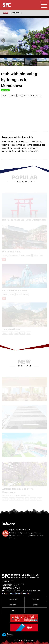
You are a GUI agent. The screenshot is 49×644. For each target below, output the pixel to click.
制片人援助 (36, 599)
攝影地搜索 (13, 605)
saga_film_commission (20, 530)
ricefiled (13, 95)
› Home (6, 13)
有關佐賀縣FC (13, 599)
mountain (26, 95)
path (33, 95)
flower (38, 95)
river (19, 95)
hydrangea (5, 95)
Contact (13, 610)
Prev (3, 41)
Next (46, 41)
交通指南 (36, 605)
